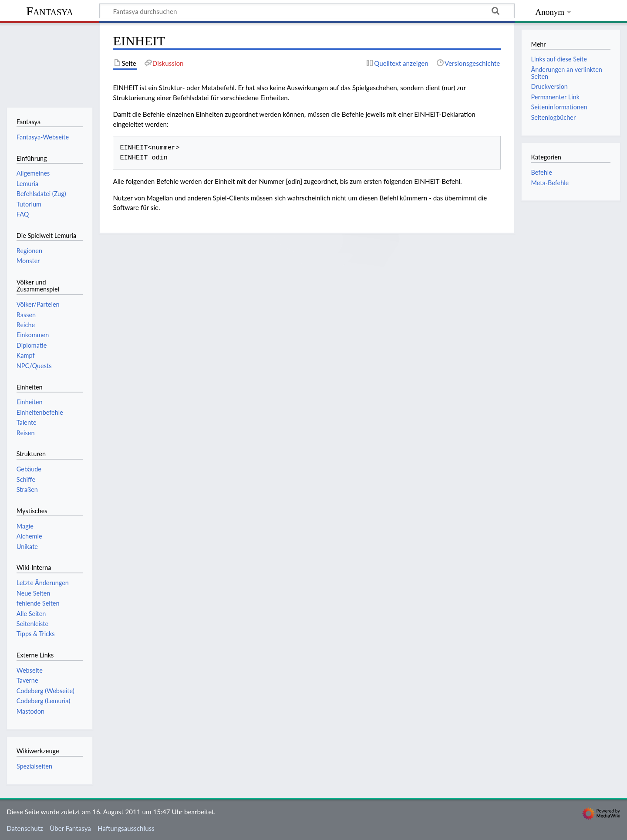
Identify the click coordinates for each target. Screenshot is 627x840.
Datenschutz (25, 828)
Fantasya (49, 11)
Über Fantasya (70, 828)
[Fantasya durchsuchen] (307, 11)
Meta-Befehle (550, 183)
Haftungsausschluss (126, 828)
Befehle (541, 172)
